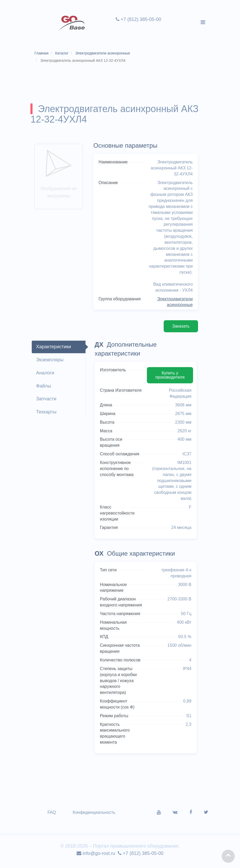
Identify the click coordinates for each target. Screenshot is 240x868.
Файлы (44, 388)
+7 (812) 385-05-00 (138, 19)
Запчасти (47, 401)
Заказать (180, 328)
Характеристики (54, 349)
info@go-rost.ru (96, 856)
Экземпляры (51, 362)
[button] (228, 856)
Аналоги (46, 375)
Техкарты (47, 414)
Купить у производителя (169, 377)
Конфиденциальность (95, 816)
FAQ (53, 816)
